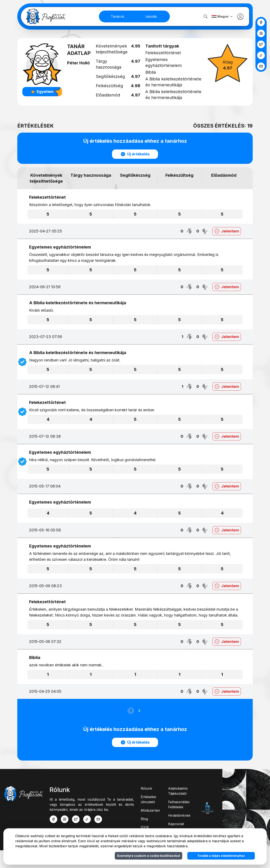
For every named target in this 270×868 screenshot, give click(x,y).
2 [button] (139, 728)
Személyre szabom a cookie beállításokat (149, 856)
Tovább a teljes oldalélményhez (221, 856)
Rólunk (146, 806)
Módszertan (150, 828)
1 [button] (131, 728)
